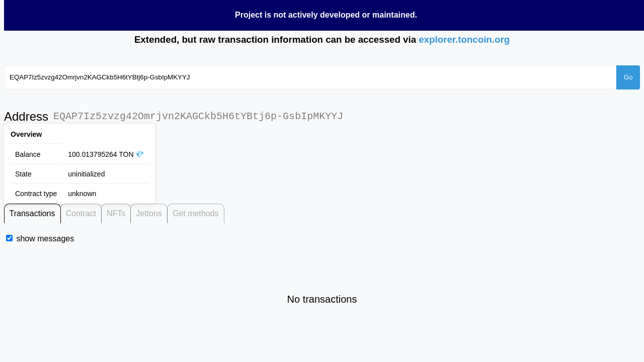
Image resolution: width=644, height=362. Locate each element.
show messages (45, 239)
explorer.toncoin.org (464, 39)
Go (628, 77)
